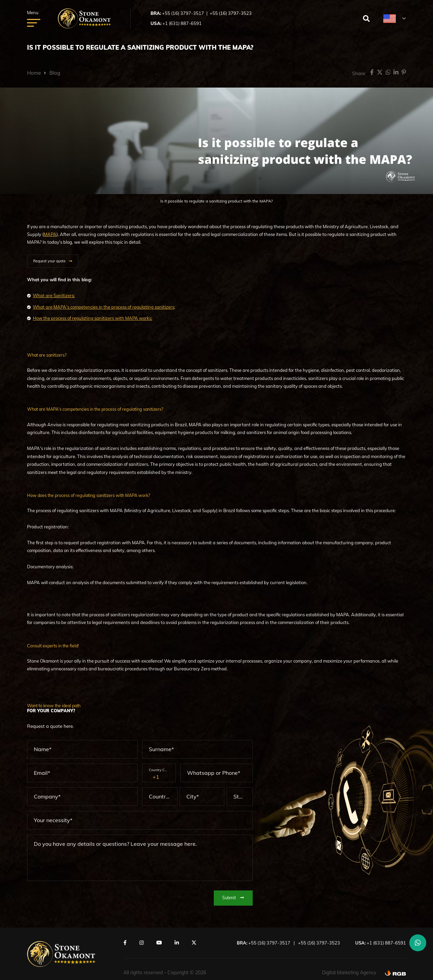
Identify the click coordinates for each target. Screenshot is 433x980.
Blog (55, 73)
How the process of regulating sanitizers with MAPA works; (93, 318)
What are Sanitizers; (54, 295)
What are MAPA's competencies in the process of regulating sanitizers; (104, 307)
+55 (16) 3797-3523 (231, 13)
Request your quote (49, 261)
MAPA (50, 234)
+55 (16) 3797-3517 (183, 13)
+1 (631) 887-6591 (182, 23)
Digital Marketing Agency (349, 972)
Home (34, 73)
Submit (233, 897)
